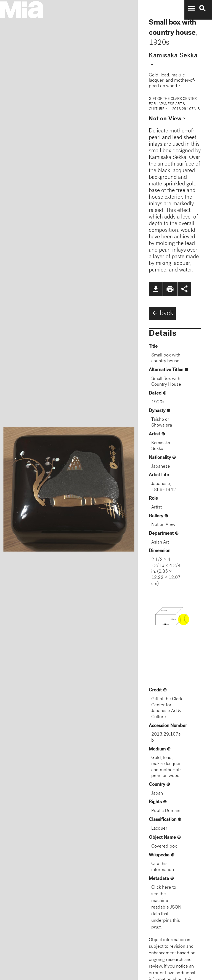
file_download (156, 289)
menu (191, 9)
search (202, 9)
